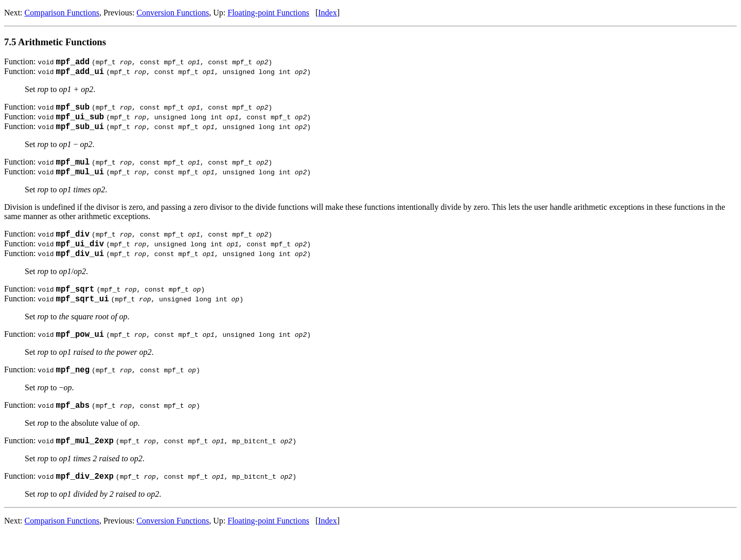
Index (327, 13)
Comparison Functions (62, 13)
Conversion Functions (173, 13)
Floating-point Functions (268, 13)
